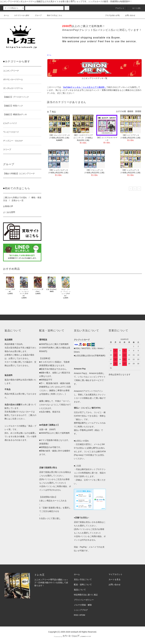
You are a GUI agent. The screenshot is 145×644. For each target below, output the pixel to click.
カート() (135, 8)
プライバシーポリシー (84, 600)
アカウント (118, 8)
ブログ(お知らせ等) (111, 15)
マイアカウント (116, 574)
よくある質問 (9, 212)
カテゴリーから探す (20, 15)
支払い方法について (83, 579)
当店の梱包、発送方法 (50, 412)
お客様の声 (8, 206)
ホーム (6, 15)
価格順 (130, 111)
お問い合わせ (128, 15)
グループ (37, 15)
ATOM (82, 615)
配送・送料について (83, 585)
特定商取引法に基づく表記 (86, 595)
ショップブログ (81, 610)
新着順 (138, 111)
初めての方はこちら (53, 15)
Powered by (72, 637)
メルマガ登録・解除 (83, 605)
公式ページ (89, 480)
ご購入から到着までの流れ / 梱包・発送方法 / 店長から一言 (22, 199)
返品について (80, 590)
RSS (76, 615)
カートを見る (115, 579)
